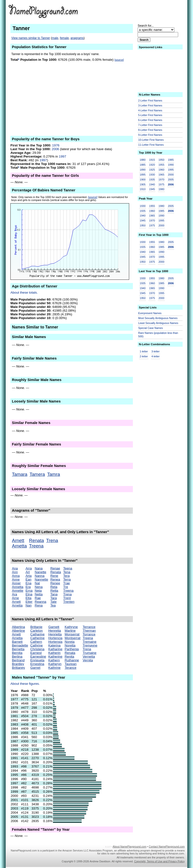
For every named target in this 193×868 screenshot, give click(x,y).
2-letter (144, 356)
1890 (143, 170)
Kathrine (54, 668)
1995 (171, 170)
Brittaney (18, 668)
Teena (68, 568)
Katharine (55, 649)
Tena (67, 572)
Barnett (17, 642)
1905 (143, 184)
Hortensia (55, 642)
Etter (29, 602)
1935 (152, 180)
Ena (28, 583)
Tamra (54, 474)
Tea (53, 605)
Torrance (89, 634)
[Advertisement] (146, 11)
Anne (16, 579)
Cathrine (36, 645)
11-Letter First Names (151, 145)
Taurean (71, 664)
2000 (171, 175)
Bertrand (18, 660)
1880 (143, 160)
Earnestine (38, 656)
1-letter (144, 351)
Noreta (70, 642)
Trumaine (90, 653)
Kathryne (71, 627)
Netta (39, 594)
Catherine (37, 638)
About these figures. (25, 684)
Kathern (54, 660)
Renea (55, 579)
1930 (152, 175)
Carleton (36, 631)
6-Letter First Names (150, 120)
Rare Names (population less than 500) (158, 335)
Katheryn (55, 664)
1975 (161, 184)
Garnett (54, 627)
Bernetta (18, 649)
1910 (143, 189)
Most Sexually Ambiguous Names (158, 318)
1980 (161, 189)
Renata (36, 540)
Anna (16, 576)
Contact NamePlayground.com (167, 847)
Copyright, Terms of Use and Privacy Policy (159, 861)
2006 (55, 149)
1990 (171, 165)
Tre (66, 587)
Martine (70, 631)
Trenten (69, 602)
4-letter (156, 356)
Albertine (18, 631)
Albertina (18, 627)
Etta (28, 598)
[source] (119, 60)
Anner (16, 583)
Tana (54, 594)
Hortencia (55, 638)
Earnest (36, 653)
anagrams (77, 38)
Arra (29, 568)
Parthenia (72, 649)
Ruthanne (72, 660)
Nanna (39, 576)
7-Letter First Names (150, 125)
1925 (152, 170)
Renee (55, 583)
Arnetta (19, 546)
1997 (63, 156)
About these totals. (24, 293)
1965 (161, 175)
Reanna (40, 602)
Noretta (70, 645)
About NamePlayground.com (129, 847)
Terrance (89, 627)
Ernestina (37, 664)
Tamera (37, 474)
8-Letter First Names (150, 130)
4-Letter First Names (150, 110)
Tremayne (90, 645)
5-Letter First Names (150, 115)
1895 (143, 175)
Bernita (17, 653)
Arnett (18, 540)
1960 (161, 170)
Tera (66, 576)
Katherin (54, 653)
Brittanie (36, 627)
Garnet (35, 668)
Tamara (20, 474)
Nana (39, 568)
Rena (39, 605)
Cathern (36, 642)
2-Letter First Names (150, 101)
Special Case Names (151, 328)
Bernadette (20, 645)
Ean (28, 579)
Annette (18, 591)
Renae (55, 568)
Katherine (55, 656)
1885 (143, 165)
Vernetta (89, 656)
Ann (15, 572)
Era (28, 587)
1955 (161, 165)
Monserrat (72, 634)
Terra (67, 579)
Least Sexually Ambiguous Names (158, 323)
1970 (161, 180)
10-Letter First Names (151, 140)
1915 (152, 160)
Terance (70, 668)
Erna (29, 591)
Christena (37, 649)
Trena (52, 540)
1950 (161, 160)
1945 (152, 189)
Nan (28, 605)
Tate (53, 602)
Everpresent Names (150, 313)
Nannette (41, 579)
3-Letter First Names (150, 105)
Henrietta (55, 634)
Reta (54, 587)
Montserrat (72, 638)
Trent (67, 598)
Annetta (18, 587)
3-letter (156, 351)
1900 (143, 180)
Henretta (55, 631)
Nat (37, 583)
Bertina (17, 656)
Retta (54, 591)
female (64, 38)
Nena (39, 587)
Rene (54, 576)
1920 (152, 165)
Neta (38, 591)
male (55, 38)
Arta (28, 576)
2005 (171, 180)
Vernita (88, 660)
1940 (152, 184)
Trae (66, 583)
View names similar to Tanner (31, 38)
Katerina (54, 645)
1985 (171, 160)
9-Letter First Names (150, 135)
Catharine (37, 634)
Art (28, 572)
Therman (89, 631)
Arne (15, 598)
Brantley (18, 664)
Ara (14, 594)
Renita (69, 656)
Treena (36, 546)
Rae (38, 598)
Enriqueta (37, 660)
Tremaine (90, 642)
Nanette (40, 572)
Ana (15, 568)
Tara (53, 598)
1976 (56, 145)
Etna (29, 594)
